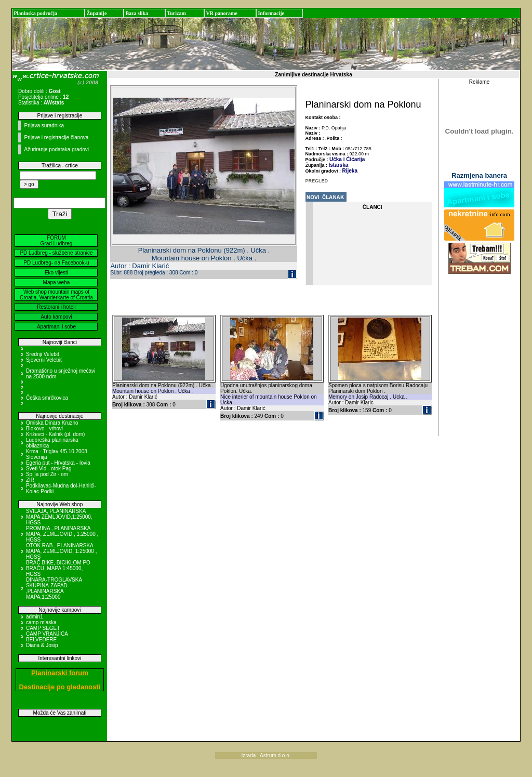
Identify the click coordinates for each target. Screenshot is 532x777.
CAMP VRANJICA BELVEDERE (47, 637)
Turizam (176, 13)
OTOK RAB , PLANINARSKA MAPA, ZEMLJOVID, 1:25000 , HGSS (62, 551)
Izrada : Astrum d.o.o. (266, 755)
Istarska (339, 165)
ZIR (30, 480)
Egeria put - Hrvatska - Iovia (58, 463)
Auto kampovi (56, 317)
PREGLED (317, 181)
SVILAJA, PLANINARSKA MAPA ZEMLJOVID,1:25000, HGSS (59, 517)
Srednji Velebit (43, 354)
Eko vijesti (56, 273)
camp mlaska (41, 622)
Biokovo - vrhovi (44, 429)
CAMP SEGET (43, 628)
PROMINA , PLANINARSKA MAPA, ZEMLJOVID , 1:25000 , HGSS (62, 534)
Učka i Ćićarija (347, 159)
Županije (96, 13)
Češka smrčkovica (47, 398)
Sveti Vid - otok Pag (49, 469)
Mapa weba (57, 282)
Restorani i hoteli (56, 307)
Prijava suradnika (44, 126)
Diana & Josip (42, 645)
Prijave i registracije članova (56, 137)
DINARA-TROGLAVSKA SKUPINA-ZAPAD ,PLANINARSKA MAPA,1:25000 (54, 588)
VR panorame (221, 13)
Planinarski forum (60, 673)
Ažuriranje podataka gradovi (56, 149)
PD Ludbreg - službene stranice (56, 253)
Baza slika (137, 13)
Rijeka (350, 171)
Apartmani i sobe (56, 327)
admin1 (35, 617)
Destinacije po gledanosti (60, 687)
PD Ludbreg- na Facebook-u (56, 263)
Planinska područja (35, 13)
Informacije (271, 13)
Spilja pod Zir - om (47, 474)
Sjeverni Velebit (44, 360)
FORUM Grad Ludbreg (57, 241)
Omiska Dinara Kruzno (52, 423)
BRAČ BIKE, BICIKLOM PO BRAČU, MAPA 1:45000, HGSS (58, 568)
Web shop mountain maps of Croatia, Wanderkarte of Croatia (56, 295)
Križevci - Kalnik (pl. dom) (55, 434)
